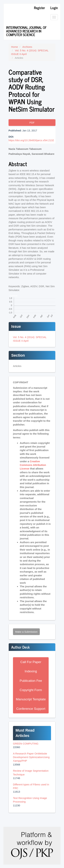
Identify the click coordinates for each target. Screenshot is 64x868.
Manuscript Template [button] (31, 699)
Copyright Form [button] (31, 690)
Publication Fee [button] (31, 681)
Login (54, 8)
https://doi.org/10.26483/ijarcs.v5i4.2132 (31, 140)
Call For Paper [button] (31, 662)
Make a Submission (26, 632)
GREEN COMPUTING (26, 744)
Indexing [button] (31, 671)
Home (15, 47)
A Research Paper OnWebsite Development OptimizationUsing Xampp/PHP (31, 757)
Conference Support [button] (31, 709)
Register (39, 8)
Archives (27, 47)
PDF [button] (32, 123)
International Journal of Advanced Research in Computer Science (26, 31)
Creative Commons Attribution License (33, 465)
